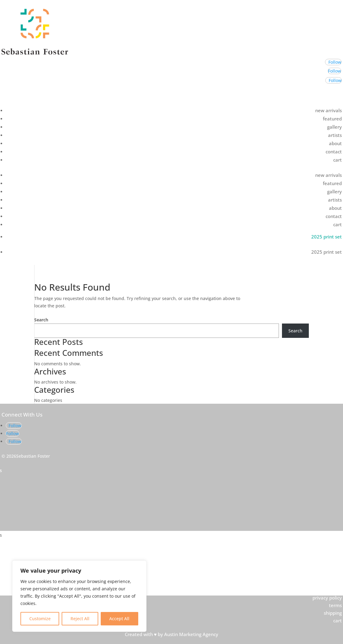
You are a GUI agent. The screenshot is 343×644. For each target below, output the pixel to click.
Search (41, 320)
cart (338, 160)
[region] (79, 596)
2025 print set (327, 237)
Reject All (80, 619)
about (335, 143)
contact (334, 152)
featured (332, 119)
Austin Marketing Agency (191, 634)
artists (335, 135)
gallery (334, 127)
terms (335, 605)
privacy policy (327, 598)
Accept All (119, 619)
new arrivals (329, 110)
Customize (40, 619)
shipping (333, 613)
